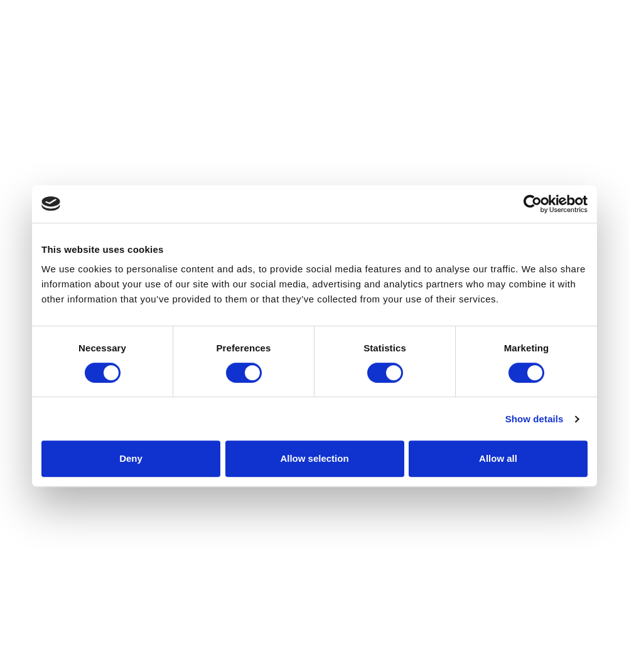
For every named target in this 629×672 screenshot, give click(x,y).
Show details (535, 419)
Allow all (498, 458)
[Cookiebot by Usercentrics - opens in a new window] (533, 204)
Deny (131, 458)
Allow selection (314, 458)
